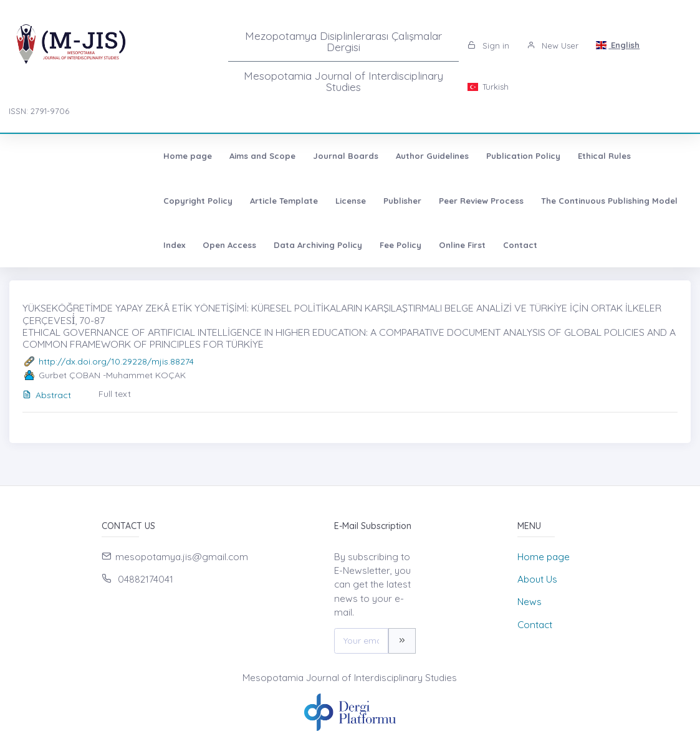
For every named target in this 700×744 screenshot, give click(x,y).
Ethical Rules (465, 156)
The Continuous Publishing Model (298, 201)
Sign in (488, 45)
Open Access (449, 201)
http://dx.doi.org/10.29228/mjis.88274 (116, 361)
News (530, 602)
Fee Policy (621, 201)
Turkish (488, 87)
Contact (105, 245)
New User (553, 45)
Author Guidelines (293, 156)
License (39, 201)
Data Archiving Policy (538, 201)
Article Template (629, 156)
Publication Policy (384, 156)
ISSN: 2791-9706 (39, 111)
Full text (115, 394)
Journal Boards (206, 156)
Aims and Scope (123, 156)
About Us (537, 579)
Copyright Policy (543, 156)
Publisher (91, 201)
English (618, 45)
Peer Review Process (170, 201)
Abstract (47, 395)
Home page (48, 156)
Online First (47, 245)
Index (394, 201)
